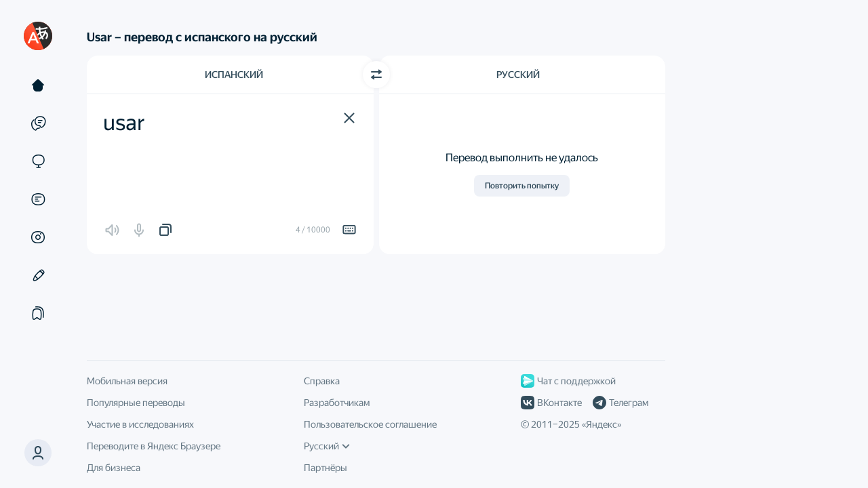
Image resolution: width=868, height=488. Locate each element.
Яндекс (601, 424)
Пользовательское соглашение (370, 424)
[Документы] (38, 199)
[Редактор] (38, 275)
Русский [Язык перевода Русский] (518, 75)
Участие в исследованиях (140, 424)
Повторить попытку (522, 186)
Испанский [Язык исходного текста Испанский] (234, 75)
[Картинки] (38, 237)
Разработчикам (337, 403)
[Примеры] (38, 123)
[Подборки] (38, 313)
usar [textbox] (124, 123)
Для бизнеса (114, 468)
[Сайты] (38, 161)
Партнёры (325, 468)
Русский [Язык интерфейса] (327, 446)
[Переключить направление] (376, 75)
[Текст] (38, 85)
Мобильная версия (127, 381)
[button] (349, 118)
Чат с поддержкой (568, 381)
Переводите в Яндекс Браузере (154, 446)
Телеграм (620, 403)
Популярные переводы (136, 403)
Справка (322, 381)
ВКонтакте (551, 403)
